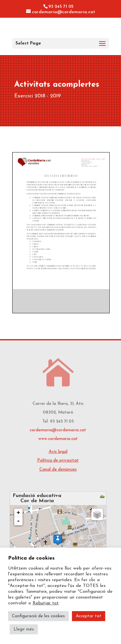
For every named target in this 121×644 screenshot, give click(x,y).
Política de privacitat (58, 460)
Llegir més (24, 629)
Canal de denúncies (58, 469)
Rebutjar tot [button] (46, 603)
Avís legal (58, 452)
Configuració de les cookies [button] (38, 616)
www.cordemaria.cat (58, 439)
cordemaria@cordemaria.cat (58, 430)
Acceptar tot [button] (89, 616)
